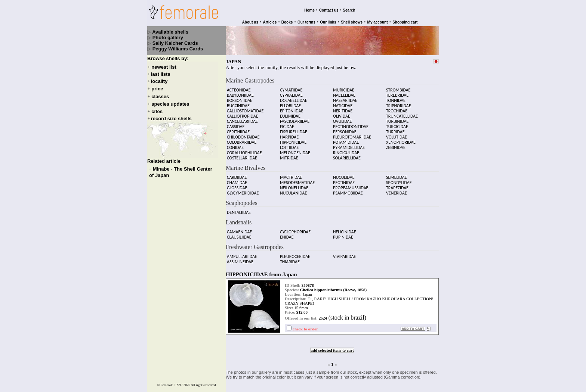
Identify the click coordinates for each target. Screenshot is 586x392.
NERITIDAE (343, 108)
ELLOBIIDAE (290, 102)
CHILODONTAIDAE (243, 134)
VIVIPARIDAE (344, 253)
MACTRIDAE (291, 174)
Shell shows (352, 22)
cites (157, 111)
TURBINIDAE (397, 118)
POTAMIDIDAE (346, 139)
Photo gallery (168, 38)
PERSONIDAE (345, 128)
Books (287, 22)
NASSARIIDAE (345, 97)
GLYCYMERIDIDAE (243, 190)
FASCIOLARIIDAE (295, 118)
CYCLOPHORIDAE (295, 228)
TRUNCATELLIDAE (402, 113)
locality (159, 81)
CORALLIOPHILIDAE (244, 149)
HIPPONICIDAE (293, 139)
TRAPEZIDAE (397, 184)
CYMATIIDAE (291, 87)
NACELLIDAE (344, 92)
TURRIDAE (395, 128)
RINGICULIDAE (346, 149)
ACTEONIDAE (239, 87)
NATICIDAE (343, 102)
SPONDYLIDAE (399, 179)
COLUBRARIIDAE (242, 139)
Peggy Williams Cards (178, 49)
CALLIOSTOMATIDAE (245, 108)
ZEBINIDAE (396, 144)
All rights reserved (203, 378)
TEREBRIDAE (397, 92)
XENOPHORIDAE (401, 139)
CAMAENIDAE (239, 228)
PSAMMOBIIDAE (348, 190)
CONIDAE (235, 144)
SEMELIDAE (397, 174)
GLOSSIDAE (237, 184)
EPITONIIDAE (292, 108)
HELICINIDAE (345, 228)
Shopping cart (405, 22)
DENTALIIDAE (239, 209)
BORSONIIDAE (240, 97)
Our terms (306, 22)
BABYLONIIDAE (240, 92)
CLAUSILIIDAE (239, 234)
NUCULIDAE (344, 174)
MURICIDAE (344, 87)
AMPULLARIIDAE (242, 253)
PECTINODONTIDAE (351, 123)
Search (349, 10)
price (157, 89)
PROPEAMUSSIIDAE (351, 184)
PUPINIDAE (343, 234)
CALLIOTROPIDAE (243, 113)
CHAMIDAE (237, 179)
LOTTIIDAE (289, 144)
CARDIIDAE (237, 174)
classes (160, 97)
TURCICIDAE (397, 123)
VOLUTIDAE (397, 134)
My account (378, 22)
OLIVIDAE (342, 113)
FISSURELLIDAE (294, 128)
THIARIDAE (290, 258)
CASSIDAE (236, 123)
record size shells (171, 119)
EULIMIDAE (290, 113)
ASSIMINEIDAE (240, 258)
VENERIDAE (397, 190)
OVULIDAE (342, 118)
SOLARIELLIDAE (347, 155)
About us (250, 22)
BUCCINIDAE (238, 102)
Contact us (329, 10)
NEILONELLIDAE (294, 184)
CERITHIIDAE (238, 128)
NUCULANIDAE (293, 190)
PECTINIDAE (344, 179)
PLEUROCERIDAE (295, 253)
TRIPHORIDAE (399, 102)
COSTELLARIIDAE (242, 155)
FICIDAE (287, 123)
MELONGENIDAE (295, 149)
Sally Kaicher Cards (175, 43)
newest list (164, 67)
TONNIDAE (396, 97)
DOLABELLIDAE (294, 97)
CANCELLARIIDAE (242, 118)
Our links (328, 22)
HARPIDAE (289, 134)
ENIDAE (287, 234)
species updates (170, 104)
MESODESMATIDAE (297, 179)
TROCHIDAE (397, 108)
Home (309, 10)
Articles (270, 22)
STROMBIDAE (398, 87)
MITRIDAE (289, 155)
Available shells (170, 32)
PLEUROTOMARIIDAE (352, 134)
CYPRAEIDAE (291, 92)
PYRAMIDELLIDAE (349, 144)
